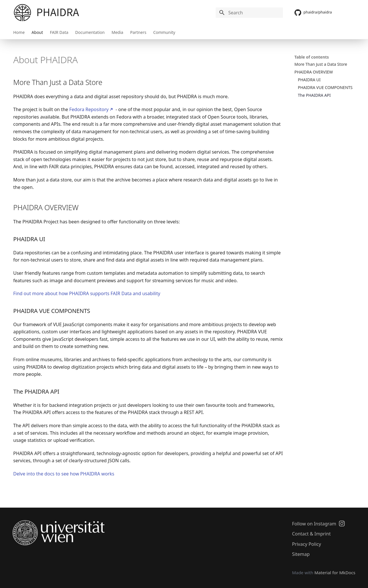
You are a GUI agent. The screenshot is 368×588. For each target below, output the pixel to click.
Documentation (90, 32)
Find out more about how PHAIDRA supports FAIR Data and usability (87, 293)
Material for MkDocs (335, 572)
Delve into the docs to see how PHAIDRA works (64, 474)
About (37, 32)
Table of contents (312, 57)
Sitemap (301, 554)
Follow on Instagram (319, 524)
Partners (138, 32)
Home (19, 32)
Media (117, 32)
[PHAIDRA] (22, 13)
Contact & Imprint (312, 534)
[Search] (249, 13)
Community (164, 32)
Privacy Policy (307, 544)
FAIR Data (59, 32)
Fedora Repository (89, 109)
